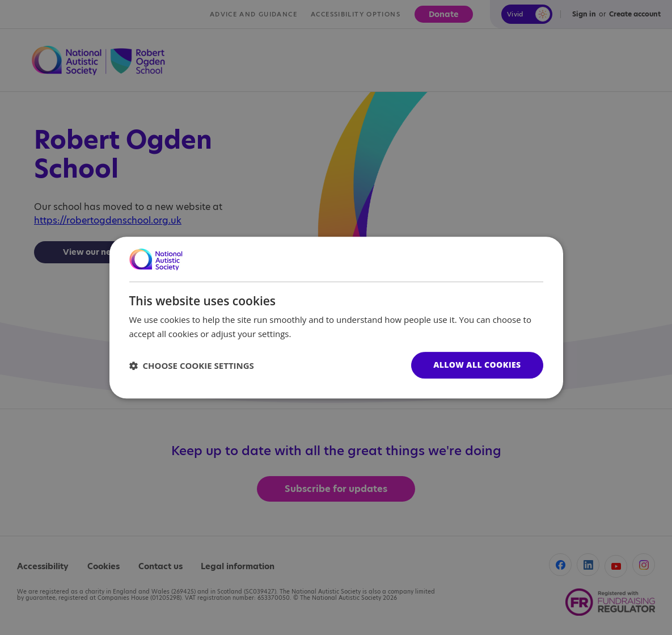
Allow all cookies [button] (477, 365)
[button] (192, 365)
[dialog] (336, 318)
